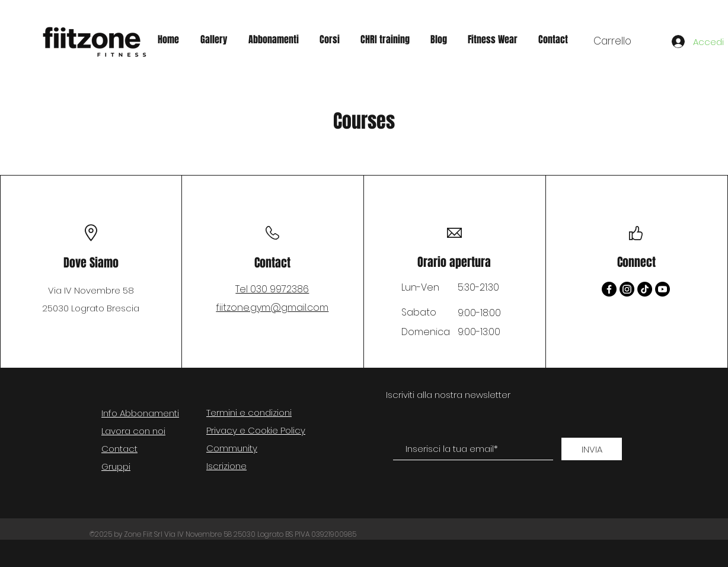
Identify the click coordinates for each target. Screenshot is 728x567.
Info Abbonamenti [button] (140, 413)
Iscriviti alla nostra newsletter (448, 395)
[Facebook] (609, 289)
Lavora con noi (133, 431)
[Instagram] (627, 289)
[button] (622, 41)
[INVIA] (592, 449)
